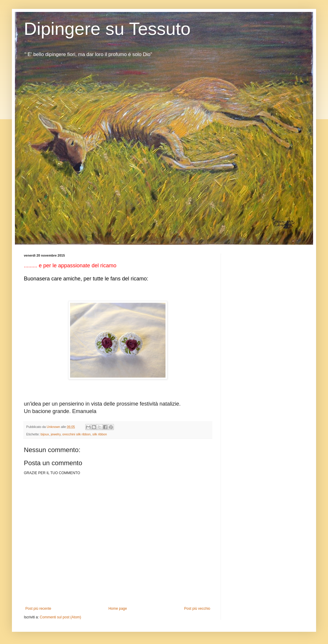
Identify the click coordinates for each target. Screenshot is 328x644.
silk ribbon (100, 434)
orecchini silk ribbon (76, 434)
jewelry (56, 434)
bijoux (45, 434)
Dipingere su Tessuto (107, 29)
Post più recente (38, 609)
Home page (118, 609)
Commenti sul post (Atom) (60, 617)
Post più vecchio (197, 609)
